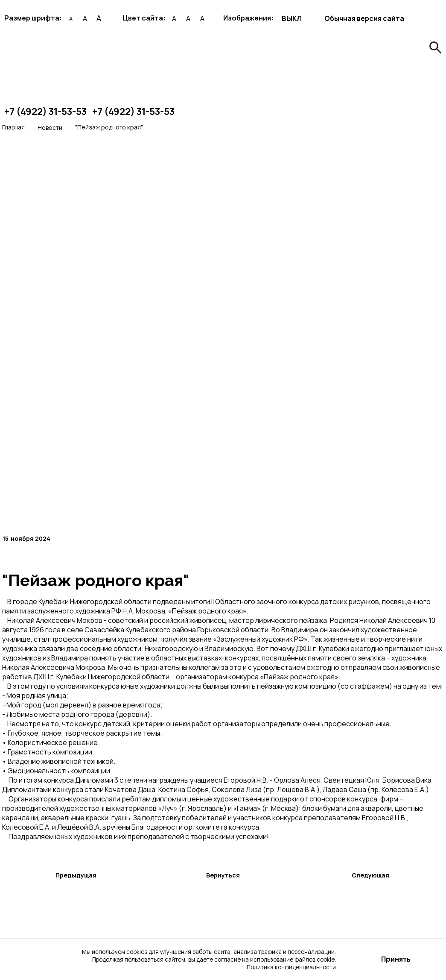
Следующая (370, 875)
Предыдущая (76, 875)
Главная (13, 127)
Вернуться (223, 875)
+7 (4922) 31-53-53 (45, 111)
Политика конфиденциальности (291, 967)
